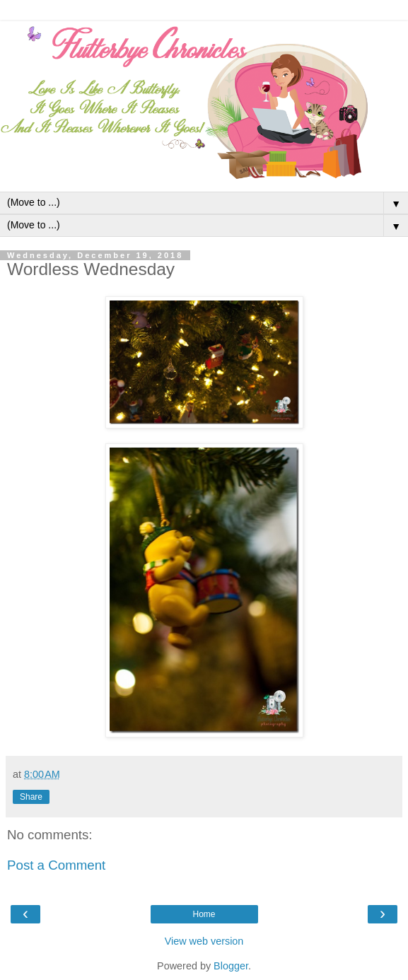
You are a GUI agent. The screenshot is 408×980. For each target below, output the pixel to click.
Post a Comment (56, 865)
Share (31, 797)
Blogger (231, 966)
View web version (204, 941)
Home (204, 914)
